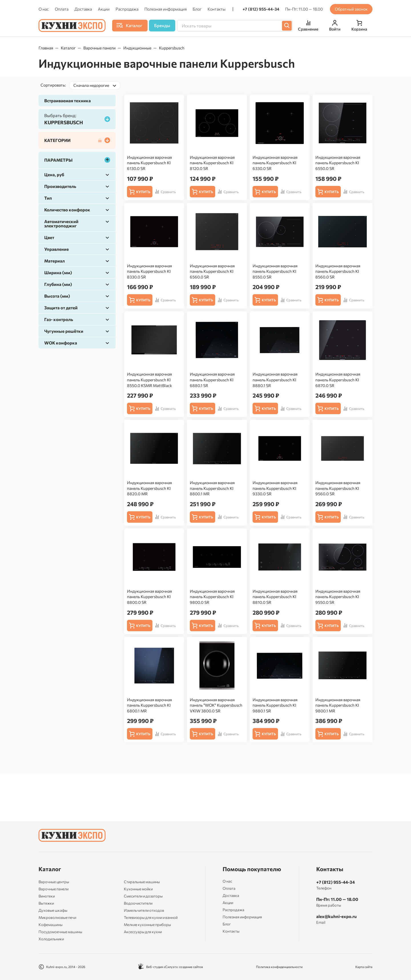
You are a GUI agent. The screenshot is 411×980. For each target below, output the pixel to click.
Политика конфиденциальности (279, 967)
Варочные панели (99, 48)
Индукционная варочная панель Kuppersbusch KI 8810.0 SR (275, 597)
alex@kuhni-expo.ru (337, 916)
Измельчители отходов (144, 910)
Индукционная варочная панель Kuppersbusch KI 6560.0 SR (212, 271)
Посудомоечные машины (60, 932)
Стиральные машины (142, 882)
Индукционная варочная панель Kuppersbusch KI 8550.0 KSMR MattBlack (150, 380)
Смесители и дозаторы (143, 896)
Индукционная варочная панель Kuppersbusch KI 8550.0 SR (275, 271)
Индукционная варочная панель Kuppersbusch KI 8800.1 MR (212, 488)
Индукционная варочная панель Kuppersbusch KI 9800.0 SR (212, 597)
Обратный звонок (351, 9)
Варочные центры (54, 882)
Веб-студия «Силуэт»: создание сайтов (171, 967)
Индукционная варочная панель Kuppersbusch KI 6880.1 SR (212, 380)
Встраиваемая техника (68, 101)
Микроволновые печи (57, 917)
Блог (197, 9)
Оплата (62, 9)
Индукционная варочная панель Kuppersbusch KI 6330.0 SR (275, 163)
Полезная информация (166, 9)
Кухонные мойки (138, 889)
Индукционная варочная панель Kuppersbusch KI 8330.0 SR (149, 271)
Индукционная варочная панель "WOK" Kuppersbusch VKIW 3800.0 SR (216, 705)
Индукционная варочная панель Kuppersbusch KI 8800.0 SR (149, 597)
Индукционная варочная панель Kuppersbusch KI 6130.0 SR (149, 163)
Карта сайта (364, 967)
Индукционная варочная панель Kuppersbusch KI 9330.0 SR (275, 488)
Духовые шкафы (53, 910)
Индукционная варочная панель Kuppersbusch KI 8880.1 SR (275, 380)
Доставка (83, 9)
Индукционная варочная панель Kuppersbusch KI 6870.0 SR (338, 380)
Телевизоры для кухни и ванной (151, 917)
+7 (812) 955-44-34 (261, 9)
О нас (44, 9)
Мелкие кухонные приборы (147, 925)
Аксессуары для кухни (143, 932)
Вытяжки (46, 903)
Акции (104, 9)
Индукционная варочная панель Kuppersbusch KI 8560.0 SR (338, 271)
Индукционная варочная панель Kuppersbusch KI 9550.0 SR (338, 597)
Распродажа (127, 9)
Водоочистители (138, 903)
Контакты (216, 9)
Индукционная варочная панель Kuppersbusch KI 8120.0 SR (212, 163)
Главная (46, 48)
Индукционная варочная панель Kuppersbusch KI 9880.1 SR (275, 705)
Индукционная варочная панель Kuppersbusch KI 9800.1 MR (338, 705)
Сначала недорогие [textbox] (91, 85)
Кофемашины (51, 925)
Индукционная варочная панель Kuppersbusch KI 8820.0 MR (149, 488)
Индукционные (137, 48)
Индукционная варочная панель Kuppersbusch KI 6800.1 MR (149, 705)
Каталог (68, 48)
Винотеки (47, 896)
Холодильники (51, 939)
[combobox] (95, 85)
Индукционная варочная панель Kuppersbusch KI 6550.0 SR (338, 163)
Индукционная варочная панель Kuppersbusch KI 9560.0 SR (338, 488)
